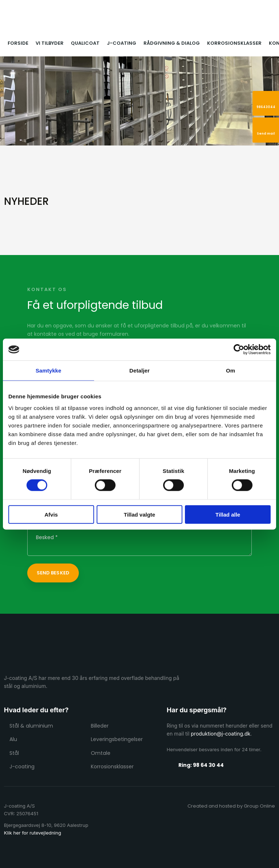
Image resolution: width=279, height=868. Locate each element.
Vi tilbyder (50, 43)
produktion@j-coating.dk (221, 734)
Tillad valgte (139, 514)
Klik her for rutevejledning (33, 833)
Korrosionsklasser (234, 43)
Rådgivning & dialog (172, 43)
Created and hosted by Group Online (231, 806)
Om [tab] (231, 371)
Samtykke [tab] (48, 371)
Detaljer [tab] (139, 371)
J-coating (122, 43)
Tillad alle (228, 514)
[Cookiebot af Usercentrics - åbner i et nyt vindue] (239, 350)
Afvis (51, 514)
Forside (18, 43)
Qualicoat (85, 43)
